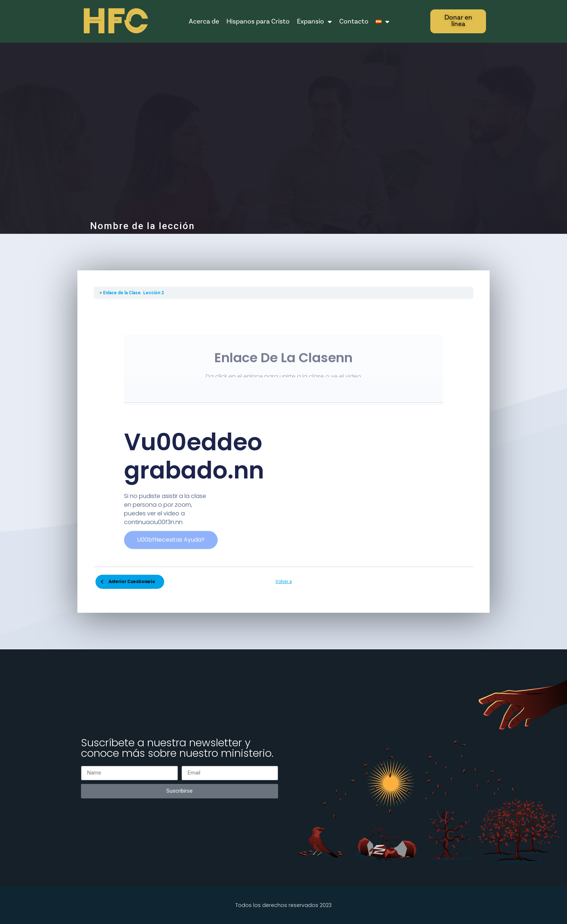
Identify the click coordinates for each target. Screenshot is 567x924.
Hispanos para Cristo (258, 21)
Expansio (314, 22)
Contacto (354, 21)
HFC (114, 22)
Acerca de (204, 21)
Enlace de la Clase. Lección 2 (133, 293)
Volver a (284, 582)
